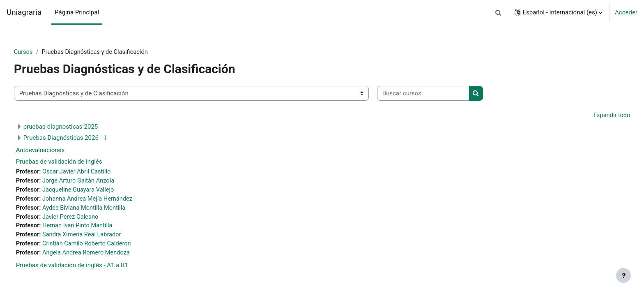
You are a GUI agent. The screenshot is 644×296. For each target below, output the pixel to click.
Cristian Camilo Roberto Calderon (104, 247)
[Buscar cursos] (438, 94)
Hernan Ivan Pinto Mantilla (94, 228)
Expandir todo (596, 116)
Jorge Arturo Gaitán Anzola (95, 182)
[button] (498, 12)
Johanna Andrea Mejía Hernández (105, 200)
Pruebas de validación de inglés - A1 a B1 (87, 268)
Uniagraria (24, 12)
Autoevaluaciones (56, 151)
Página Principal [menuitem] (77, 12)
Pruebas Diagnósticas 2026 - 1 (80, 139)
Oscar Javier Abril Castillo (93, 173)
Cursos (39, 52)
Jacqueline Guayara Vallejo (95, 191)
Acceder (626, 12)
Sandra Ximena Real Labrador (99, 237)
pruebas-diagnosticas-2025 (76, 127)
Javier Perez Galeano (87, 219)
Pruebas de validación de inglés (74, 162)
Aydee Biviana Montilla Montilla (101, 210)
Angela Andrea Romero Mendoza (103, 256)
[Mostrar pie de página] (623, 275)
